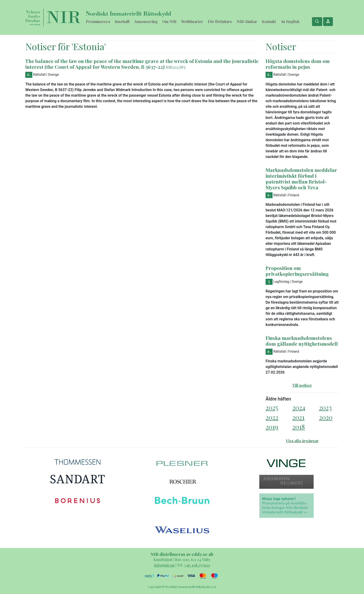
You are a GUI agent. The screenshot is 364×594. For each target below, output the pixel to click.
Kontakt (269, 21)
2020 (326, 417)
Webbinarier (192, 21)
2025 (272, 407)
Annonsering (146, 21)
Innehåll (122, 21)
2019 (272, 427)
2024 (299, 407)
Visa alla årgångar (302, 441)
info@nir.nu (164, 565)
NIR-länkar (247, 21)
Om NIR (169, 21)
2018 (299, 427)
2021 (298, 417)
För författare (220, 21)
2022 (272, 417)
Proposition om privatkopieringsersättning (297, 271)
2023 (325, 407)
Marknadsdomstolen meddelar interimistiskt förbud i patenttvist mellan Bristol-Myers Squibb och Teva (301, 179)
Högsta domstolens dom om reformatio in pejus (298, 64)
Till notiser (302, 385)
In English (290, 21)
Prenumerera (98, 21)
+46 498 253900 (197, 565)
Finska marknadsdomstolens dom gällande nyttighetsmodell (302, 341)
